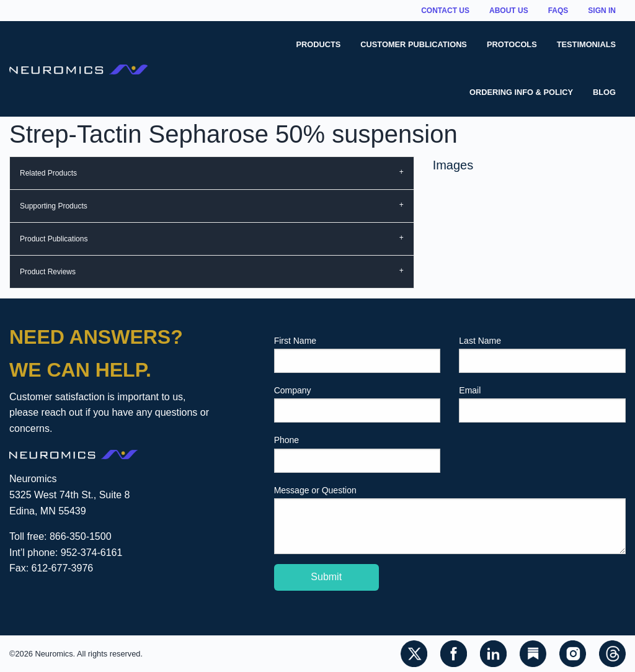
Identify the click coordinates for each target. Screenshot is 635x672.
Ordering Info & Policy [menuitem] (521, 92)
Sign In (602, 11)
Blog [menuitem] (604, 92)
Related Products (48, 173)
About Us (509, 11)
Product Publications (54, 239)
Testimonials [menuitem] (586, 44)
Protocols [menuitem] (512, 44)
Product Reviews (48, 272)
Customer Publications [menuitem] (414, 44)
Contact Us (445, 11)
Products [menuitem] (319, 44)
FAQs (558, 11)
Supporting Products (54, 206)
